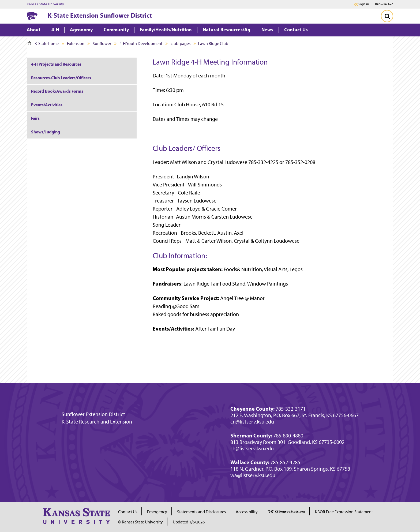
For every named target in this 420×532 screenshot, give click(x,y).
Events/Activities (47, 105)
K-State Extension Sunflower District (100, 15)
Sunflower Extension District (93, 414)
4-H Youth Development (141, 44)
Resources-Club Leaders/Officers (61, 78)
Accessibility (247, 512)
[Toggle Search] (387, 16)
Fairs (35, 118)
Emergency (157, 512)
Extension (76, 44)
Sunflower (102, 44)
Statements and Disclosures (201, 512)
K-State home (43, 44)
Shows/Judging (46, 132)
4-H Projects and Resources (56, 64)
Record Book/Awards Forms (57, 91)
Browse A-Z (384, 4)
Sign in (364, 4)
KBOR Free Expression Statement (344, 512)
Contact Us (128, 512)
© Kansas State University (140, 522)
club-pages (181, 44)
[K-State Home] (32, 16)
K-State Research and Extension (97, 422)
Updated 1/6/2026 (189, 522)
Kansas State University (45, 4)
